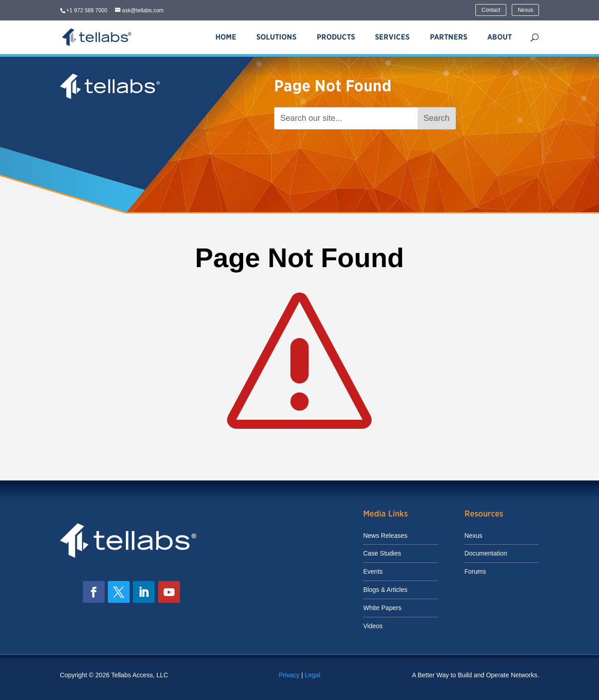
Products (336, 37)
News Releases (385, 536)
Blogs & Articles (385, 590)
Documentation (486, 553)
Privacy (289, 675)
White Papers (382, 608)
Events (373, 571)
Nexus (525, 10)
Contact (491, 10)
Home (226, 37)
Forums (475, 571)
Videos (373, 626)
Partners (449, 37)
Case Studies (382, 553)
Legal (313, 675)
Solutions (276, 37)
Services (392, 37)
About (499, 37)
